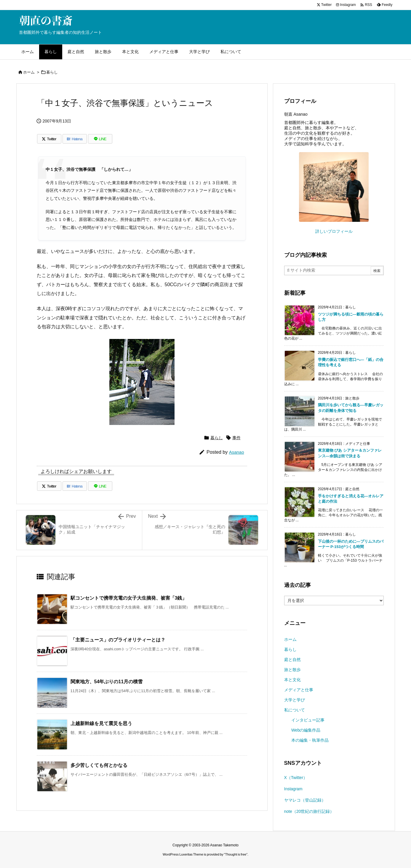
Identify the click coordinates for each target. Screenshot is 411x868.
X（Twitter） (296, 778)
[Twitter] (49, 139)
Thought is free (236, 854)
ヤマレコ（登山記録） (305, 800)
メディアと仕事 (299, 690)
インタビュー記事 (308, 720)
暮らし (52, 72)
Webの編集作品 (306, 730)
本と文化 (292, 680)
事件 (236, 438)
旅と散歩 (292, 670)
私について (295, 710)
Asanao (237, 452)
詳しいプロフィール (334, 231)
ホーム (29, 72)
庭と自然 (292, 660)
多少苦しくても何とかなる (99, 765)
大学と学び (295, 700)
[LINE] (100, 139)
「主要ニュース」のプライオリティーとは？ (118, 640)
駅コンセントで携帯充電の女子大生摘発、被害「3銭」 (129, 598)
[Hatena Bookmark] (75, 139)
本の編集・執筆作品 (310, 740)
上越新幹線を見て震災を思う (101, 723)
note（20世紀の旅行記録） (309, 811)
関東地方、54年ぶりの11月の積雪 (107, 682)
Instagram (293, 789)
